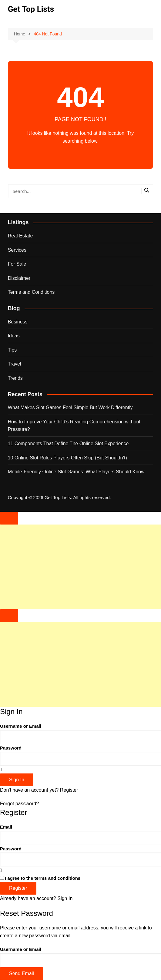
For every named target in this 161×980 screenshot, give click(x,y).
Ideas (14, 336)
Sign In (65, 898)
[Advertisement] (80, 567)
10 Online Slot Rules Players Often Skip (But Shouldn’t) (67, 458)
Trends (15, 378)
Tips (12, 350)
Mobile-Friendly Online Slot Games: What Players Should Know (76, 472)
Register (69, 790)
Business (18, 322)
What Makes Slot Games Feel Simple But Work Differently (70, 407)
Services (17, 250)
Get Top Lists (31, 9)
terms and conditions (58, 878)
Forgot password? (19, 804)
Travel (15, 364)
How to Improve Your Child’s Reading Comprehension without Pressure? (74, 426)
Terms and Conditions (31, 292)
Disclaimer (19, 278)
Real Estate (20, 236)
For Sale (17, 264)
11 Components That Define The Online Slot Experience (68, 444)
